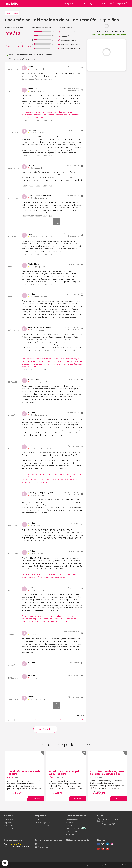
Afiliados (69, 823)
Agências (70, 826)
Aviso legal (100, 865)
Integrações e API (73, 828)
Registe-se (121, 4)
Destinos (39, 820)
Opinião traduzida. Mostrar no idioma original (37, 79)
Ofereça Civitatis (11, 828)
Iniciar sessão (107, 4)
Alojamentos (71, 831)
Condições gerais (89, 865)
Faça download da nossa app (49, 840)
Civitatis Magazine (42, 823)
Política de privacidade (113, 865)
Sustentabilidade (11, 826)
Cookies (125, 865)
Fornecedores (72, 820)
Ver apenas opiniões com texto (22, 59)
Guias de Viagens (42, 826)
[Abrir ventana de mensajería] (5, 863)
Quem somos (10, 820)
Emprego (70, 834)
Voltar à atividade (12, 13)
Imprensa (8, 823)
